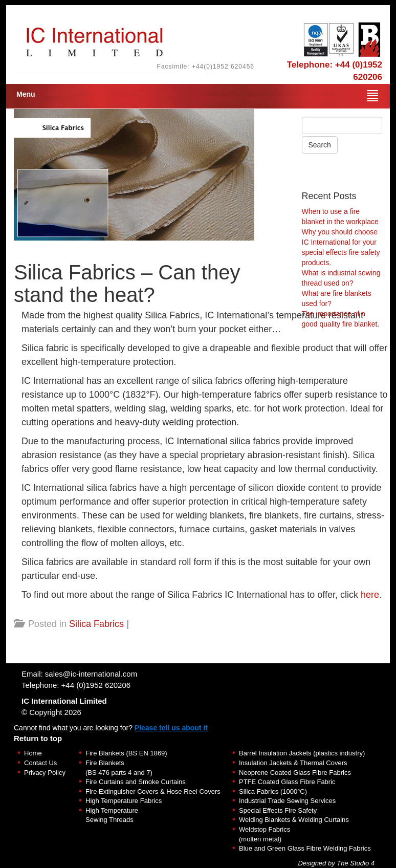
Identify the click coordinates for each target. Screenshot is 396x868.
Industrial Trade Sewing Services (287, 801)
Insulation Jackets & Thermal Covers (293, 763)
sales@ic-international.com (91, 674)
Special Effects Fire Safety (278, 810)
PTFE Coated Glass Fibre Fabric (287, 782)
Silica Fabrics (96, 624)
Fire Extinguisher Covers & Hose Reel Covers (153, 791)
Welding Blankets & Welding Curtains (294, 820)
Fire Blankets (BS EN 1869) (126, 753)
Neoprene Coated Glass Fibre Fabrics (295, 773)
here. (371, 595)
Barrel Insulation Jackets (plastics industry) (302, 753)
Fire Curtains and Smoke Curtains (136, 782)
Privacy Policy (45, 773)
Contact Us (40, 763)
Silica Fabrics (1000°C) (273, 791)
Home (33, 753)
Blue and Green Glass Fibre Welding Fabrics (305, 848)
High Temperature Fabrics (124, 801)
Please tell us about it (171, 728)
